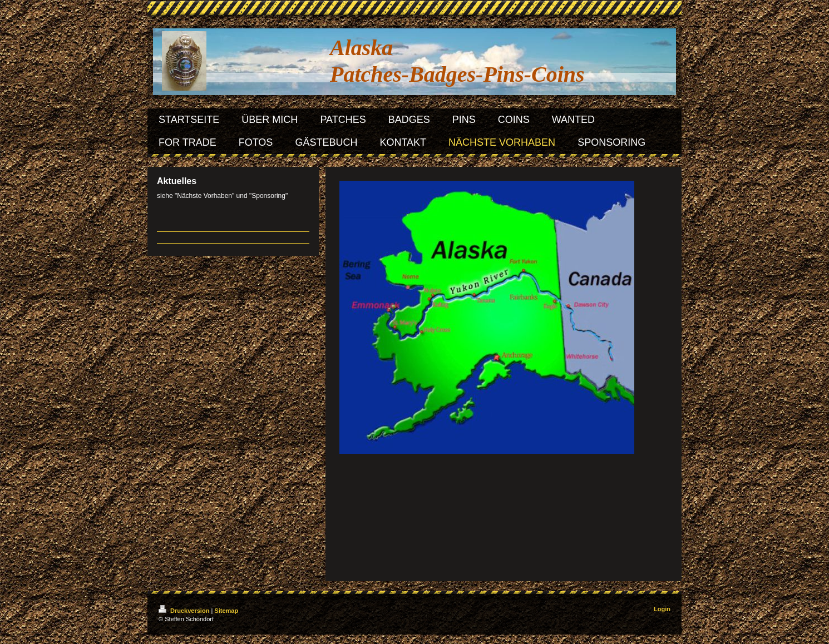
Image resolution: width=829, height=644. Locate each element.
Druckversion (185, 611)
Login (662, 609)
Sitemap (226, 611)
